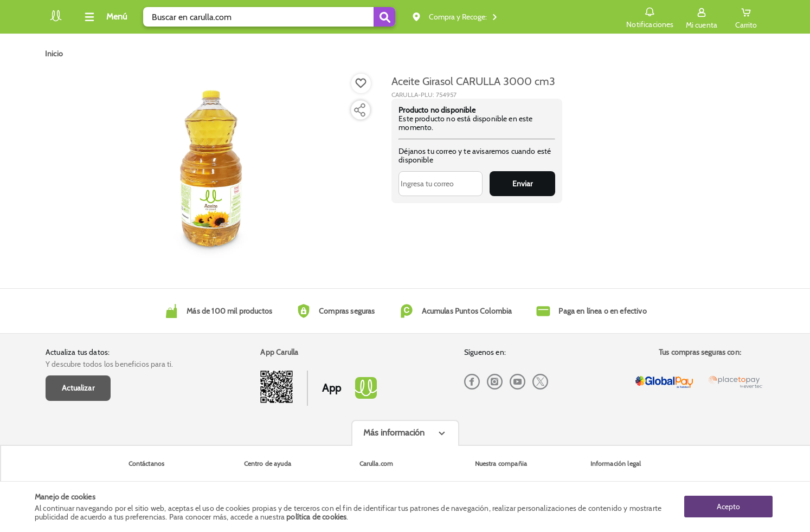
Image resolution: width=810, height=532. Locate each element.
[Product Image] (211, 168)
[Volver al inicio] (56, 20)
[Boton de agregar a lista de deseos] (361, 83)
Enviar (522, 184)
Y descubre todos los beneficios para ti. (109, 364)
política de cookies (316, 517)
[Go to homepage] (54, 54)
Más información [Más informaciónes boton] (394, 433)
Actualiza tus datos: (78, 352)
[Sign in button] (702, 17)
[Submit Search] (384, 17)
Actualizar (78, 388)
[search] (269, 17)
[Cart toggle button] (746, 17)
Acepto (728, 507)
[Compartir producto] (359, 110)
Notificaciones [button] (650, 16)
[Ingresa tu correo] (441, 184)
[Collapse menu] (104, 17)
